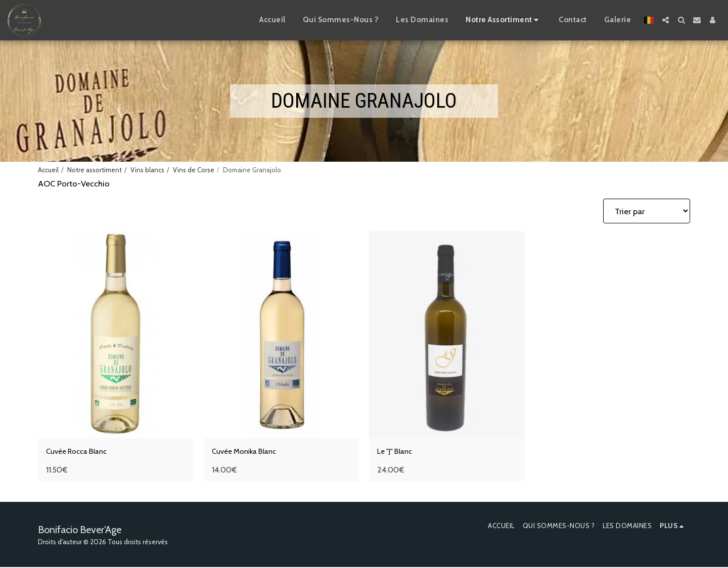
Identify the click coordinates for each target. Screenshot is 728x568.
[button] (666, 20)
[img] (116, 335)
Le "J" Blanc (397, 452)
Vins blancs (147, 170)
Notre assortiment (95, 170)
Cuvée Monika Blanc (248, 452)
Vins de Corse (194, 170)
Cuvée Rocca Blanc (81, 452)
